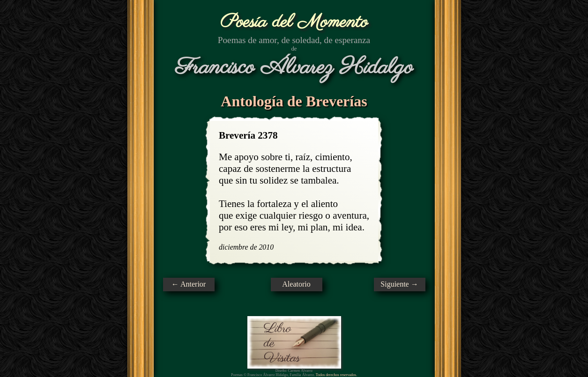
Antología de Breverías (294, 101)
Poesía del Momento (294, 22)
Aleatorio (296, 284)
